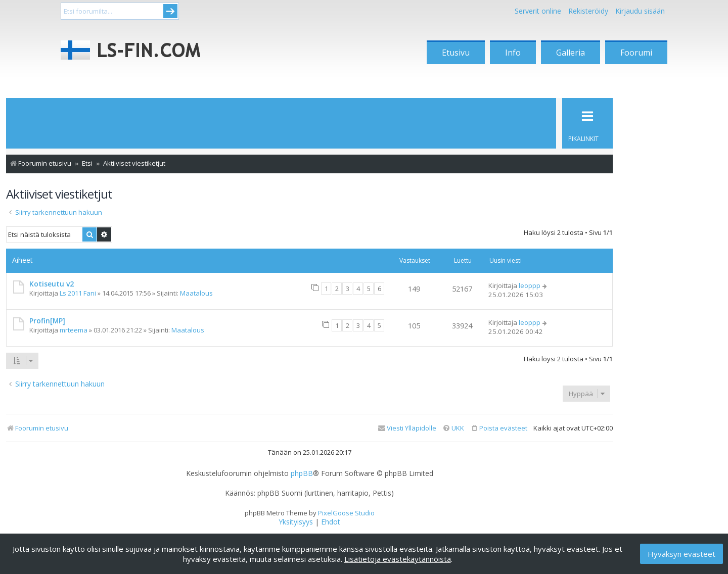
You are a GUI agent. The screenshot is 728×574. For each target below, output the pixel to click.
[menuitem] (499, 428)
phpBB (302, 473)
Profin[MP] (47, 321)
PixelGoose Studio (346, 513)
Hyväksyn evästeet (681, 554)
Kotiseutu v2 (52, 284)
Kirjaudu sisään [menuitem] (640, 11)
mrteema (74, 330)
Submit (170, 11)
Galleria (571, 53)
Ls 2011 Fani (78, 293)
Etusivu (456, 53)
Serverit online (538, 11)
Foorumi (636, 53)
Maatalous (196, 293)
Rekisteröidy (588, 11)
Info (513, 53)
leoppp (530, 285)
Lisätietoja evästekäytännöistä (398, 559)
